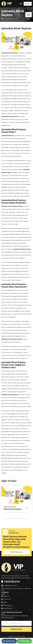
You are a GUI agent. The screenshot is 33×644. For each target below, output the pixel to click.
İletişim (5, 602)
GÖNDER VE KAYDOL (16, 629)
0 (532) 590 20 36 (14, 533)
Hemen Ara (9, 641)
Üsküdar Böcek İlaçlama (13, 509)
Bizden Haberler (8, 608)
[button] (6, 519)
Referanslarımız (8, 605)
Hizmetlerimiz (7, 599)
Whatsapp (24, 641)
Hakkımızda (6, 596)
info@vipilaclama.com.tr (10, 585)
